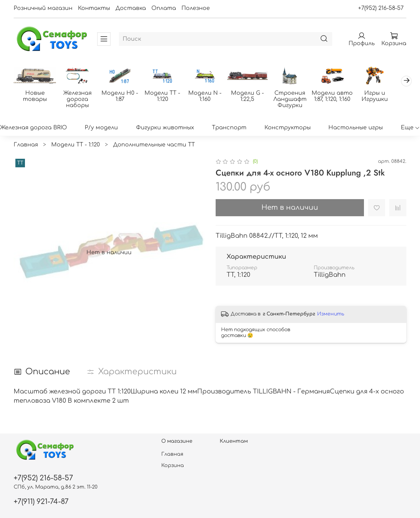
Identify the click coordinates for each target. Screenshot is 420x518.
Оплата (164, 8)
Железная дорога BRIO (33, 128)
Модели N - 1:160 (210, 96)
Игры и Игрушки (385, 96)
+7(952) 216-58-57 (381, 8)
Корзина (173, 465)
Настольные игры (356, 128)
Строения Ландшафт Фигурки (297, 100)
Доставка (131, 8)
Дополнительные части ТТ (154, 145)
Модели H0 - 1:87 (123, 96)
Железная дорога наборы (79, 100)
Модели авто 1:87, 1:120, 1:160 (341, 96)
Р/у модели (101, 128)
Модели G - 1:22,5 (254, 96)
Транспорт (229, 128)
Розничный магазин (43, 8)
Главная (26, 145)
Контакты (94, 8)
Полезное (196, 8)
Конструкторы (288, 128)
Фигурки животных (165, 128)
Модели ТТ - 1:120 (166, 96)
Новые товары (36, 96)
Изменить (331, 314)
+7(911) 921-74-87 (41, 502)
